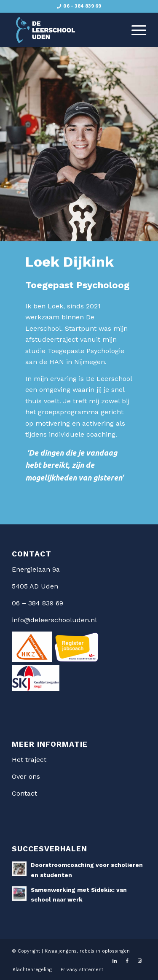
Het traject (29, 760)
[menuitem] (135, 30)
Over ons (26, 776)
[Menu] (135, 30)
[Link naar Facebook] (127, 961)
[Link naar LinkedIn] (115, 961)
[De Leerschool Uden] (66, 30)
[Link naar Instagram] (140, 961)
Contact (24, 793)
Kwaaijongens (61, 951)
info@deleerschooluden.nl (54, 620)
